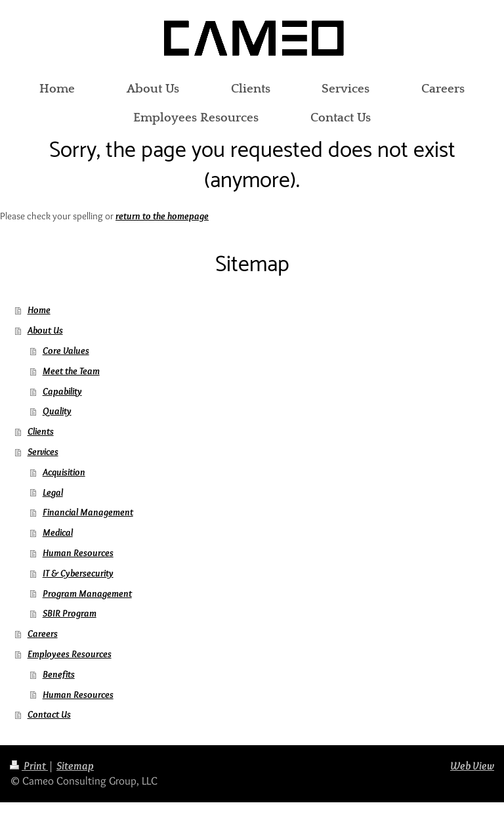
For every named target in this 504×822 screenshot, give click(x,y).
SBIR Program (70, 613)
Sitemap (75, 766)
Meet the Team (71, 371)
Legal (53, 492)
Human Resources (78, 552)
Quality (57, 411)
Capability (62, 391)
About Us (45, 330)
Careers (43, 633)
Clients (41, 431)
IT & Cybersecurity (78, 573)
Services (43, 451)
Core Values (66, 350)
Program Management (87, 593)
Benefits (59, 674)
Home (39, 310)
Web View (472, 766)
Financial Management (88, 512)
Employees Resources (70, 654)
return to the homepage (162, 216)
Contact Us (49, 714)
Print (29, 766)
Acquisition (64, 472)
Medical (58, 532)
